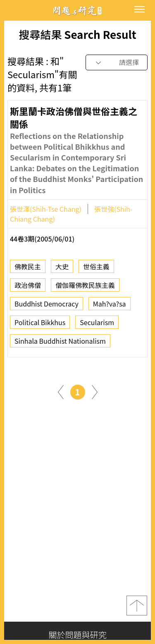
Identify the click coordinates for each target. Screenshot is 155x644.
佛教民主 (28, 269)
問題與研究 (78, 11)
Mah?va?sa (110, 306)
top (137, 606)
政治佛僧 (28, 287)
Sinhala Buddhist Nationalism (60, 343)
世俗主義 (96, 269)
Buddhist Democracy (46, 306)
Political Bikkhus (40, 325)
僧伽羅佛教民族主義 (85, 287)
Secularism (97, 325)
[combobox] (117, 63)
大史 (62, 269)
